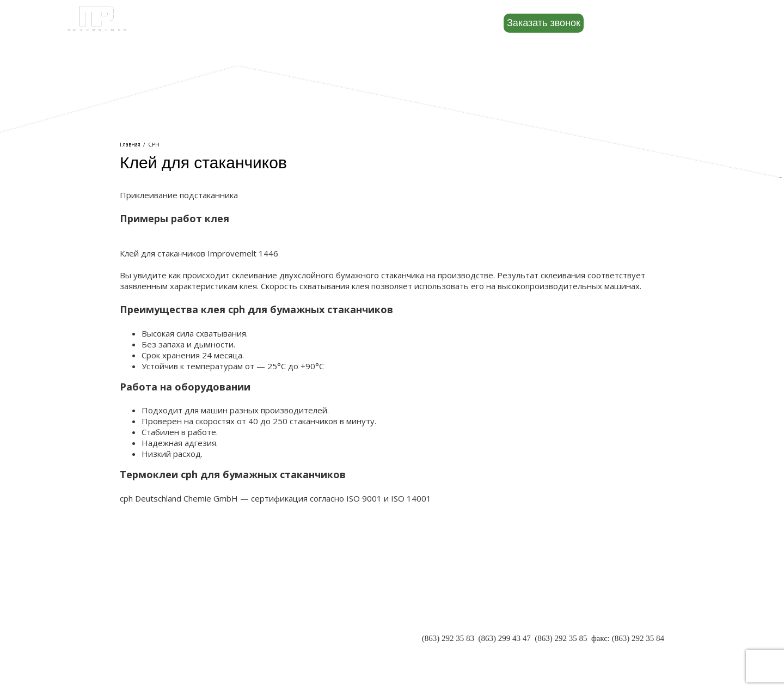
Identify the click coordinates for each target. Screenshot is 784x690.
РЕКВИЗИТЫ (144, 640)
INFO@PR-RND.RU (629, 649)
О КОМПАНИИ (148, 618)
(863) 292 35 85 (561, 638)
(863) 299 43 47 (504, 638)
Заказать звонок (544, 23)
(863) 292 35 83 (448, 638)
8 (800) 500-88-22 (655, 22)
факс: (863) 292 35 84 (628, 638)
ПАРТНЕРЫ (142, 629)
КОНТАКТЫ (142, 651)
